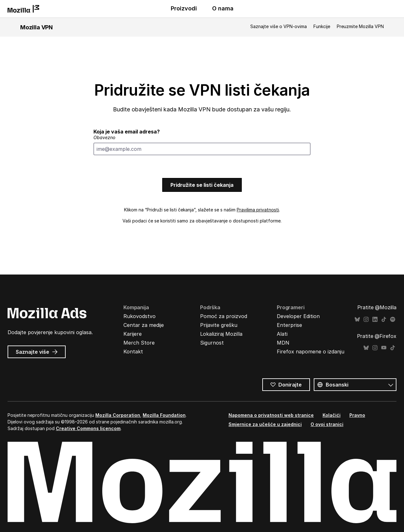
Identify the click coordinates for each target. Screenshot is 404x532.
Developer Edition (298, 316)
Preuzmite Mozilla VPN (360, 26)
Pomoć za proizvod (224, 316)
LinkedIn (375, 319)
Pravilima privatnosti (258, 210)
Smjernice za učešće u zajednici (265, 424)
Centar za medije (144, 325)
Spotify (393, 319)
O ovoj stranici (327, 424)
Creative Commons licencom (88, 428)
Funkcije (322, 26)
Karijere (133, 334)
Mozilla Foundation (164, 415)
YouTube (384, 348)
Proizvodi (184, 8)
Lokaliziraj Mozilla (221, 334)
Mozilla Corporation (118, 415)
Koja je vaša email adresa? (202, 134)
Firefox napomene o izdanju (311, 352)
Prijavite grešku (219, 325)
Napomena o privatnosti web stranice (271, 415)
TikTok (384, 319)
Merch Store (139, 343)
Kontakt (133, 352)
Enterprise (289, 325)
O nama (223, 8)
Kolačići (332, 415)
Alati (282, 334)
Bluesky (357, 319)
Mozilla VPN (36, 27)
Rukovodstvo (140, 316)
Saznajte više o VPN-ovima (279, 26)
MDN (283, 343)
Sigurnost (212, 343)
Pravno (357, 415)
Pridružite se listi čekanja (202, 185)
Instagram (366, 319)
